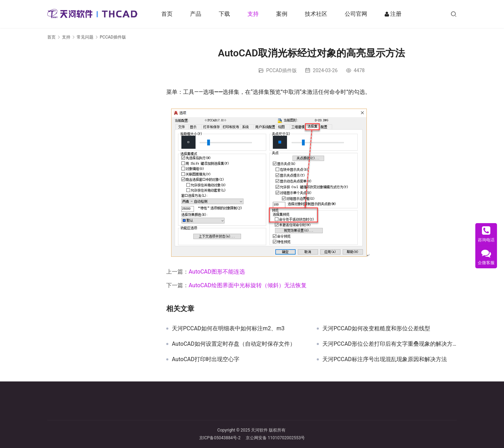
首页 (167, 14)
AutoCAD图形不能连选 (217, 272)
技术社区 (316, 14)
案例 (282, 14)
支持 (253, 14)
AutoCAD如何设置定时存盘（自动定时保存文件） (234, 344)
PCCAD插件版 (282, 70)
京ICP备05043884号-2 (223, 438)
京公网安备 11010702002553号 (275, 438)
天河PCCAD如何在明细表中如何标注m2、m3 (228, 329)
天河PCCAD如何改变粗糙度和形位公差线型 (376, 329)
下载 (224, 14)
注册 (393, 14)
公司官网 (356, 14)
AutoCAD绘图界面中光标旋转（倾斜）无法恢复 (248, 285)
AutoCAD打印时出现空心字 (206, 359)
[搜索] (454, 14)
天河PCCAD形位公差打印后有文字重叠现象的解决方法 (390, 344)
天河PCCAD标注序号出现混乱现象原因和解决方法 (385, 359)
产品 (196, 14)
